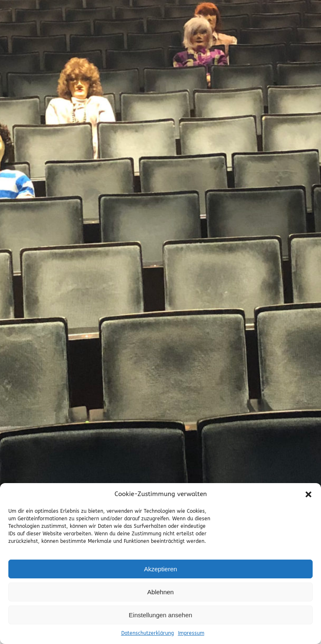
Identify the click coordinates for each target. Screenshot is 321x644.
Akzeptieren (160, 569)
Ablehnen (160, 592)
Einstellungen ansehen (160, 615)
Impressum (191, 633)
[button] (308, 494)
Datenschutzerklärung (148, 633)
